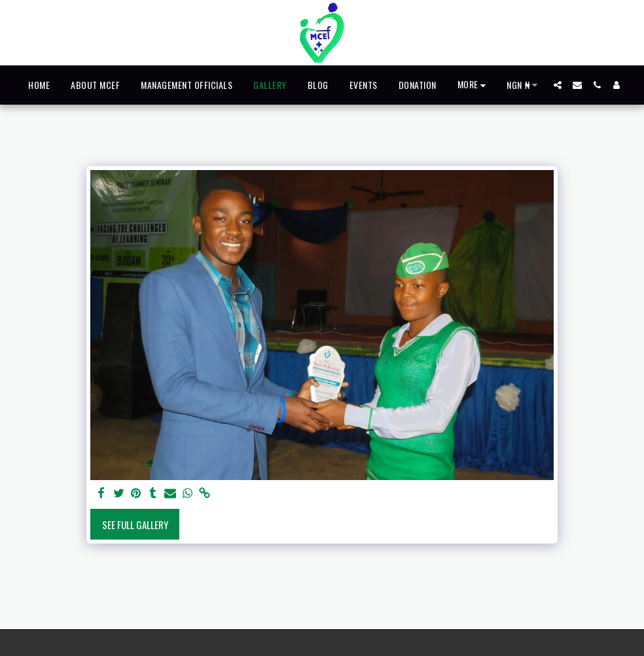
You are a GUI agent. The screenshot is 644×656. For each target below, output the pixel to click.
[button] (558, 85)
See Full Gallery (135, 525)
